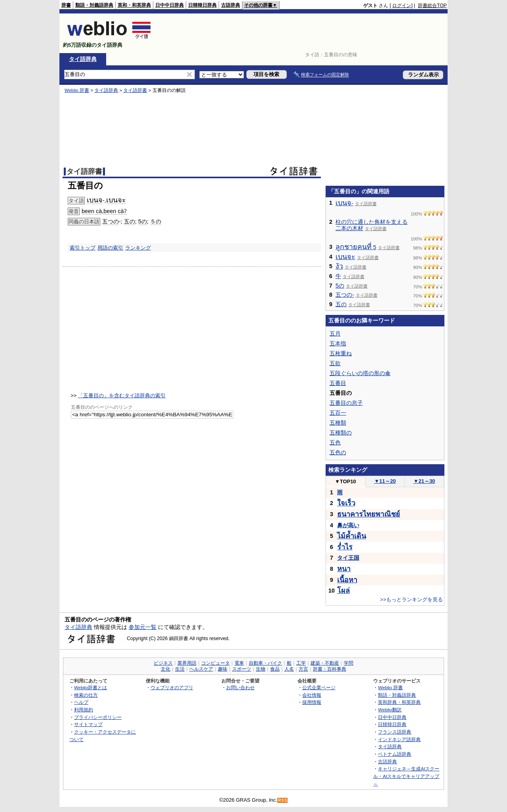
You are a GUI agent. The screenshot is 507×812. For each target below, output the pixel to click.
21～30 (424, 481)
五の (130, 221)
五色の (338, 452)
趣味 (223, 669)
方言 (303, 669)
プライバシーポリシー (98, 717)
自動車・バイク (265, 663)
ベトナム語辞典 (395, 754)
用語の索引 (110, 248)
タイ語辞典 (83, 59)
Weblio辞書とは (91, 687)
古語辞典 (231, 5)
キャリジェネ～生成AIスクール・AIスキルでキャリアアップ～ (406, 776)
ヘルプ (81, 702)
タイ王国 (348, 558)
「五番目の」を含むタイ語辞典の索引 (122, 396)
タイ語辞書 (135, 90)
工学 (301, 663)
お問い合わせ (240, 687)
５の (156, 221)
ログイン (402, 6)
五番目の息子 (346, 403)
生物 (261, 669)
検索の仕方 (86, 695)
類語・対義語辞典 (94, 5)
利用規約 (84, 710)
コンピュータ (215, 663)
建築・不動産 (325, 663)
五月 (335, 334)
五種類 (338, 423)
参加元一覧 (143, 627)
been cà (92, 211)
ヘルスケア (201, 669)
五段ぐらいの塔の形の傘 (360, 373)
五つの (111, 221)
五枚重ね (341, 353)
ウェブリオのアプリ (172, 687)
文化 (166, 669)
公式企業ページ (319, 687)
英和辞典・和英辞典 (399, 702)
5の (143, 221)
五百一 (338, 413)
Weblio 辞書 (77, 90)
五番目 (338, 383)
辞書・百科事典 (330, 669)
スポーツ (242, 669)
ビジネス (163, 663)
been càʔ (115, 211)
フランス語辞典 (395, 732)
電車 (239, 663)
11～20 (385, 481)
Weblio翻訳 (390, 710)
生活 (180, 669)
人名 (289, 669)
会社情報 (312, 695)
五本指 (338, 343)
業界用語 (187, 663)
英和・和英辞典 (134, 5)
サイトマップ (88, 724)
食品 (275, 669)
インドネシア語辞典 (399, 739)
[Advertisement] (303, 33)
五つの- (345, 295)
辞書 (66, 5)
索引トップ (83, 248)
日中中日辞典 (170, 5)
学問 (349, 663)
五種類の (341, 433)
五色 (335, 442)
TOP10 (345, 481)
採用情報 (312, 702)
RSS (283, 800)
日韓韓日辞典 (202, 5)
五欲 (335, 363)
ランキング (138, 248)
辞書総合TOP (432, 6)
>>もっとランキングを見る (412, 599)
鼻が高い (348, 525)
